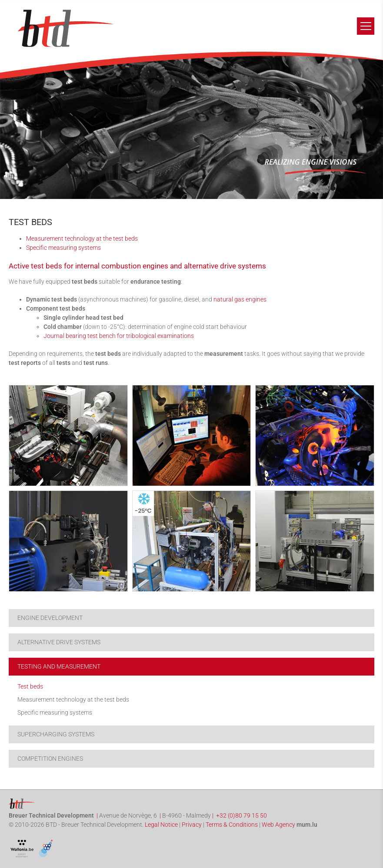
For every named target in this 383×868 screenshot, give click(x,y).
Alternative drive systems (59, 642)
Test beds (30, 686)
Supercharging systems (56, 734)
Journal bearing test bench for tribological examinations (119, 336)
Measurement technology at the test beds (82, 239)
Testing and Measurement (59, 666)
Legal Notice (161, 825)
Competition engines (50, 759)
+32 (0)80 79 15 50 (241, 815)
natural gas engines (240, 299)
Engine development (50, 618)
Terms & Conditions (232, 825)
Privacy (192, 825)
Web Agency (278, 825)
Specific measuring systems (63, 248)
